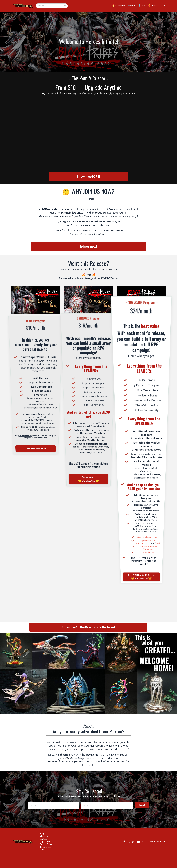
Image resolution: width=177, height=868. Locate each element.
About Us (44, 849)
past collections (89, 229)
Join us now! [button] (88, 251)
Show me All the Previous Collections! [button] (88, 636)
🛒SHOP (131, 6)
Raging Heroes (46, 854)
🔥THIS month (118, 6)
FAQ (42, 846)
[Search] (50, 6)
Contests (44, 862)
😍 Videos (152, 6)
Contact (43, 852)
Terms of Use (45, 860)
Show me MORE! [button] (88, 177)
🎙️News (142, 6)
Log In (162, 6)
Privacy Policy (46, 857)
